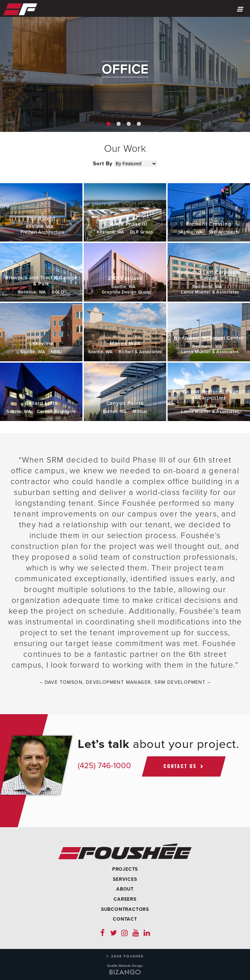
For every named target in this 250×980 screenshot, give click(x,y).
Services (125, 879)
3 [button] (129, 124)
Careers (125, 899)
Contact (125, 919)
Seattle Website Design (125, 966)
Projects (125, 869)
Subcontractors (125, 909)
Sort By (103, 164)
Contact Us (180, 766)
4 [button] (139, 124)
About (125, 889)
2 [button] (119, 124)
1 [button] (108, 124)
